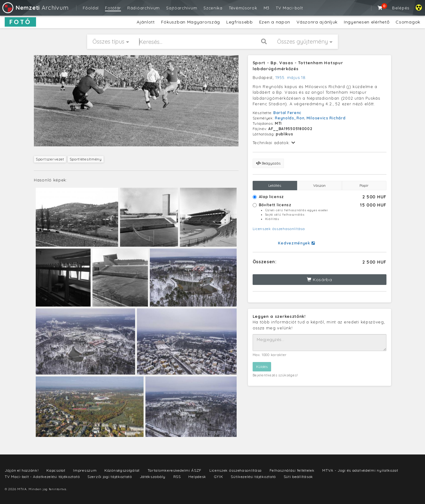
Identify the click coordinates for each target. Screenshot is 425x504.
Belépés (401, 8)
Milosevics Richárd (326, 118)
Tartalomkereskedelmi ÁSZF (175, 470)
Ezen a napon (275, 22)
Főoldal (91, 8)
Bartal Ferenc (287, 113)
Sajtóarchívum (182, 8)
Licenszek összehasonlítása (279, 229)
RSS (177, 477)
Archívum (35, 8)
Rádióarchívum (144, 8)
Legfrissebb (240, 22)
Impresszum (85, 470)
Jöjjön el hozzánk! (22, 470)
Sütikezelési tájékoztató (253, 477)
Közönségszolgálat (122, 470)
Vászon (319, 185)
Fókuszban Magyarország (191, 22)
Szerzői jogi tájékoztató (110, 477)
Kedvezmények (296, 243)
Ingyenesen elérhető (367, 22)
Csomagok (408, 22)
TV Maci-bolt (289, 8)
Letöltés (275, 185)
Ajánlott (146, 22)
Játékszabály (153, 477)
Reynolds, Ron (290, 118)
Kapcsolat (56, 470)
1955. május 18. (291, 77)
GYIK (219, 477)
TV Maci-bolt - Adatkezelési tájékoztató (42, 477)
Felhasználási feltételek (292, 470)
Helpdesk (197, 477)
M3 (267, 8)
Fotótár (113, 8)
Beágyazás (268, 163)
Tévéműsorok (243, 8)
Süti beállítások (298, 477)
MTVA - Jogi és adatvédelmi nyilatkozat (360, 470)
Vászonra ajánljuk (317, 22)
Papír (364, 185)
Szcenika (213, 8)
